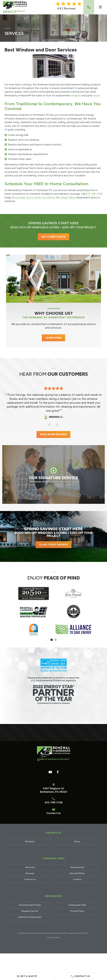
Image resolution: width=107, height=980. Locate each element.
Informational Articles (30, 912)
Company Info (53, 863)
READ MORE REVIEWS (53, 434)
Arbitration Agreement (30, 925)
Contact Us (53, 813)
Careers (77, 885)
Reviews (30, 879)
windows (76, 95)
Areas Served (77, 873)
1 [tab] (52, 641)
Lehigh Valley (68, 198)
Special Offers (77, 879)
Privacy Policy (77, 919)
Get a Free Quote (53, 237)
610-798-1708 (94, 194)
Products (53, 836)
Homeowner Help (77, 912)
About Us (30, 873)
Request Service (30, 919)
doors (96, 95)
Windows (30, 846)
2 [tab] (55, 641)
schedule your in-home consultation (35, 198)
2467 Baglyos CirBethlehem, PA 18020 (54, 790)
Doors (77, 846)
